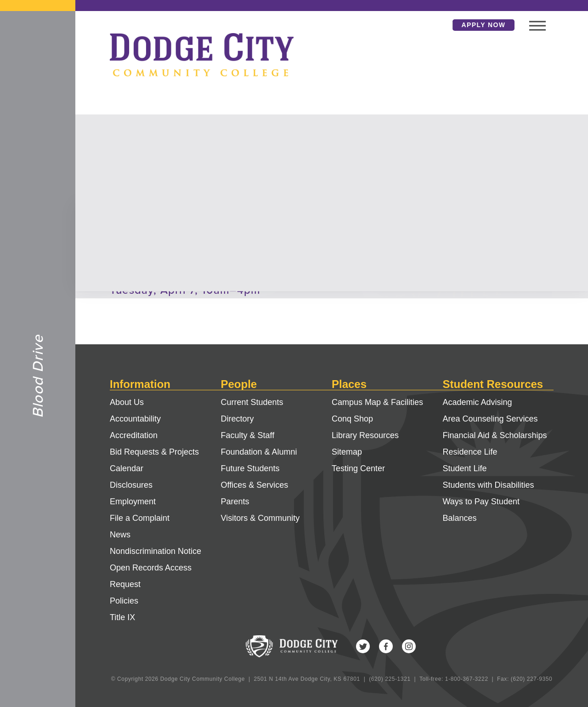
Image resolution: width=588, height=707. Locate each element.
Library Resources (365, 435)
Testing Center (358, 468)
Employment (133, 502)
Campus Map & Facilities (377, 402)
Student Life (465, 468)
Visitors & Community (260, 518)
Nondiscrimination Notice (155, 551)
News (120, 535)
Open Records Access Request (151, 576)
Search (439, 25)
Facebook (386, 646)
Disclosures (131, 485)
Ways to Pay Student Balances (481, 510)
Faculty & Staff (248, 435)
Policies (124, 601)
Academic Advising (478, 402)
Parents (235, 502)
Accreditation (134, 435)
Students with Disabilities (489, 485)
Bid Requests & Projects (154, 452)
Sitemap (347, 452)
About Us (127, 402)
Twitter (363, 646)
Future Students (250, 468)
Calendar (127, 468)
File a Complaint (140, 518)
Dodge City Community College (38, 60)
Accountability (135, 419)
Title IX (122, 617)
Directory (237, 419)
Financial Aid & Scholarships (495, 435)
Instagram (409, 646)
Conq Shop (352, 419)
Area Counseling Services (490, 419)
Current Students (252, 402)
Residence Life (470, 452)
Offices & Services (255, 485)
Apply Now (484, 25)
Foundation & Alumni (259, 452)
